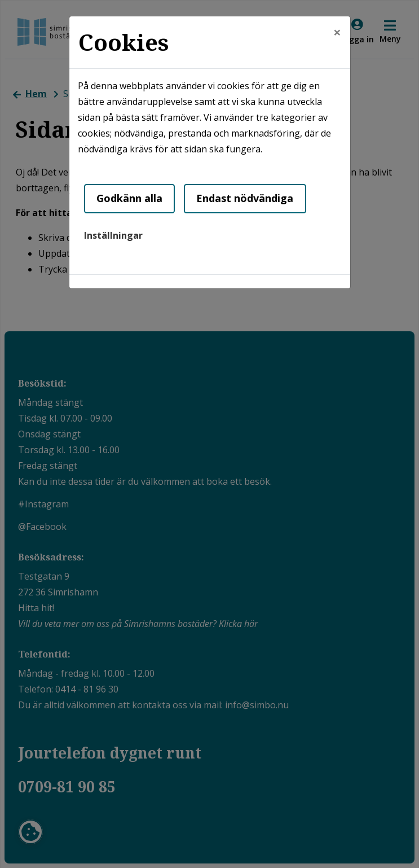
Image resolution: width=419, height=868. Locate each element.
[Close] (337, 32)
